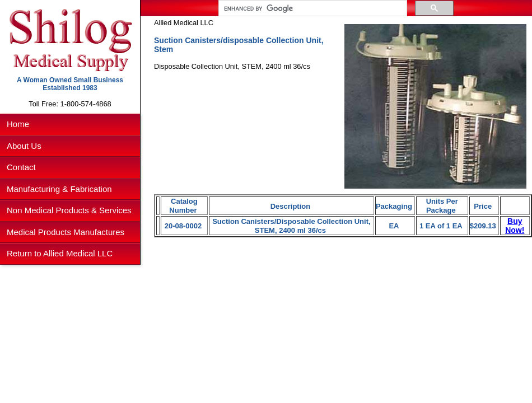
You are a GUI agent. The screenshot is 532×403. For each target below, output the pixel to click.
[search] (312, 8)
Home (18, 124)
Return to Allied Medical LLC (60, 253)
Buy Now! (515, 226)
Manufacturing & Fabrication (59, 189)
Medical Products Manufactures (66, 232)
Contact (21, 167)
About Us (24, 146)
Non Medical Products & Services (69, 210)
